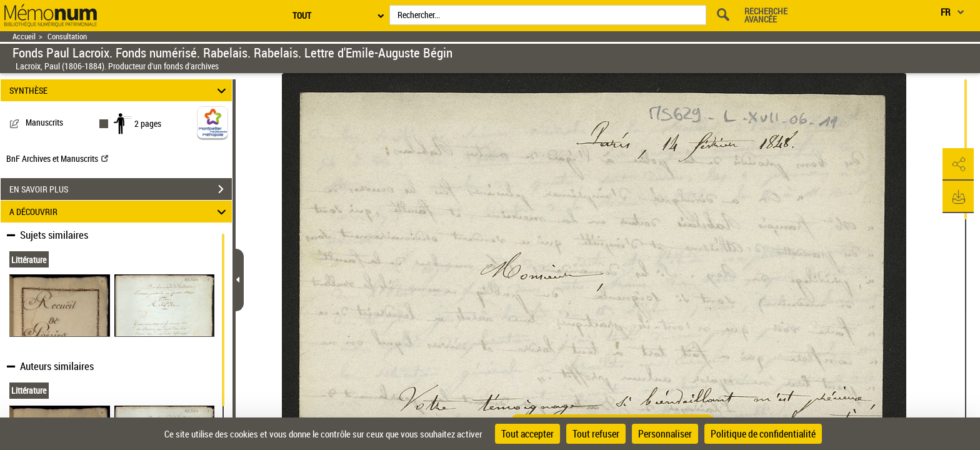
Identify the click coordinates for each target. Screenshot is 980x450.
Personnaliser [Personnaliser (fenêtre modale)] (665, 434)
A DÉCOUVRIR (120, 212)
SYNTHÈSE (120, 90)
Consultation (67, 37)
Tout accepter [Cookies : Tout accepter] (527, 434)
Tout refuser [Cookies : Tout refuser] (596, 434)
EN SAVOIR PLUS (121, 189)
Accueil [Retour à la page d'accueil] (24, 37)
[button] (958, 164)
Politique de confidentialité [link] (763, 434)
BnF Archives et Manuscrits (57, 158)
